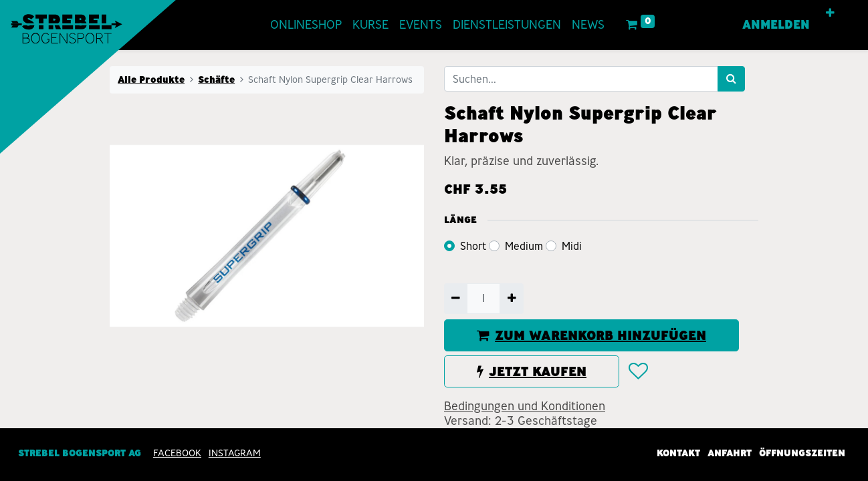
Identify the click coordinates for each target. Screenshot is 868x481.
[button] (830, 13)
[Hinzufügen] (511, 299)
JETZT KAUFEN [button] (532, 371)
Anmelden (776, 25)
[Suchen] (731, 79)
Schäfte (216, 79)
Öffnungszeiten (802, 453)
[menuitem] (306, 25)
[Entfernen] (456, 299)
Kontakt (678, 453)
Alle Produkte (151, 79)
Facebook (177, 453)
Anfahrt (730, 453)
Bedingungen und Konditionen (525, 406)
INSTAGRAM (235, 453)
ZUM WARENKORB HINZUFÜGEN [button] (591, 335)
